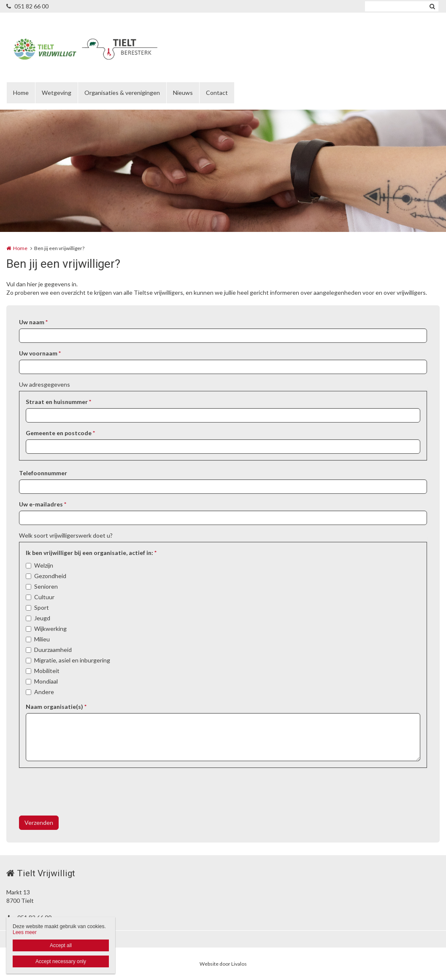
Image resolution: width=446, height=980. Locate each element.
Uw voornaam (40, 353)
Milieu (42, 639)
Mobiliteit (47, 671)
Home (21, 93)
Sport (42, 607)
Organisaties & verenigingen (122, 93)
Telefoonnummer (43, 473)
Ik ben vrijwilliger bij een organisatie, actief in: (91, 553)
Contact (217, 93)
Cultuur (44, 597)
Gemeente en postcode (60, 433)
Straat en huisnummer (58, 402)
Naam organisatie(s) (56, 707)
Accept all (61, 945)
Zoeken (432, 6)
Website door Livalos (223, 964)
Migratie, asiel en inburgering (72, 660)
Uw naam (33, 322)
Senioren (46, 586)
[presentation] (83, 793)
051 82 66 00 (27, 6)
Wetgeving (57, 93)
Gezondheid (50, 576)
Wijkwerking (50, 629)
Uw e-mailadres (43, 504)
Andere (44, 692)
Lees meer (25, 932)
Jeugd (42, 618)
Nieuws (183, 93)
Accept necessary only (61, 961)
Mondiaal (46, 681)
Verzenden (39, 822)
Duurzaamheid (53, 650)
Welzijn (44, 565)
